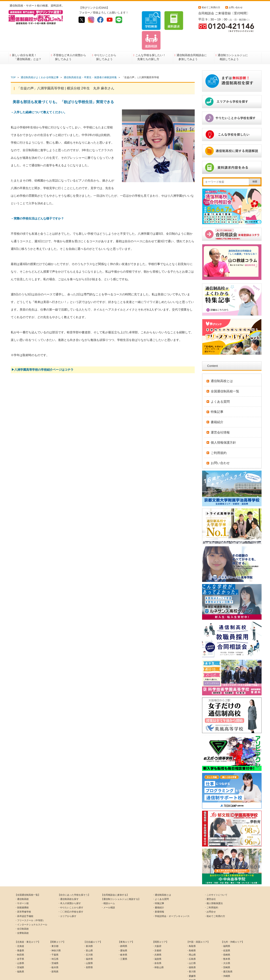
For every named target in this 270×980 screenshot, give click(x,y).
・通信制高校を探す (68, 881)
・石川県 (88, 937)
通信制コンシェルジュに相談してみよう (233, 39)
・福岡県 (225, 929)
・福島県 (19, 954)
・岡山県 (191, 937)
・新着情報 (158, 894)
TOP (13, 60)
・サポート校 (22, 886)
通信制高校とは (222, 363)
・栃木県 (54, 950)
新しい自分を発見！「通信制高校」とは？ (27, 39)
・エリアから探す (67, 898)
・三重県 (123, 941)
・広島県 (191, 941)
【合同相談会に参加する (114, 877)
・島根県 (191, 933)
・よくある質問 (161, 881)
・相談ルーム (108, 886)
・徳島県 (191, 950)
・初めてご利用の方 (215, 898)
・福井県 (88, 941)
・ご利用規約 (211, 890)
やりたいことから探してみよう (105, 39)
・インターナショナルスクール (31, 907)
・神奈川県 (55, 933)
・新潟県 (88, 929)
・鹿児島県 (227, 954)
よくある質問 (220, 384)
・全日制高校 (22, 911)
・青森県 (19, 933)
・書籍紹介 (158, 890)
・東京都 (54, 929)
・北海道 (19, 929)
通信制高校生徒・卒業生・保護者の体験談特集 (90, 60)
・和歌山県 (158, 950)
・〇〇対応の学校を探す (71, 894)
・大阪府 (157, 929)
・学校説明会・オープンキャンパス (171, 898)
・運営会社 (210, 881)
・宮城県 (19, 950)
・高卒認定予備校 (24, 898)
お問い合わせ (236, 7)
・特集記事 (158, 886)
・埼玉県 (54, 941)
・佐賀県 (225, 933)
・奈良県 (157, 945)
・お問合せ (210, 894)
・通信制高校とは (162, 877)
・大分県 (225, 945)
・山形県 (19, 945)
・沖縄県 (225, 958)
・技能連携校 (22, 890)
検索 (255, 164)
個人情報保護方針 (223, 425)
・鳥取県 (191, 929)
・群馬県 (54, 954)
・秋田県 (19, 937)
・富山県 (88, 933)
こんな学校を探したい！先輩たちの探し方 (151, 39)
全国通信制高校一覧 (225, 374)
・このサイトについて (216, 877)
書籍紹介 (217, 404)
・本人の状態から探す (69, 886)
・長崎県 (225, 937)
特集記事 (217, 394)
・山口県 (191, 945)
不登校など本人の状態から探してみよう (70, 39)
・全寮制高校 (22, 915)
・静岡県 (123, 929)
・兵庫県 (157, 937)
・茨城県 (54, 945)
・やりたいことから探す (71, 890)
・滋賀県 (157, 941)
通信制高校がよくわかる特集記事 (40, 60)
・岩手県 (19, 941)
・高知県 (191, 963)
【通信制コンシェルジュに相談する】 (121, 881)
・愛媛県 (191, 958)
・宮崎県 (225, 950)
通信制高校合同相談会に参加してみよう (192, 39)
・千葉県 (54, 937)
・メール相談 (108, 890)
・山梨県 (88, 945)
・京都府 (157, 933)
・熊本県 (225, 941)
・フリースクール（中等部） (30, 903)
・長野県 (88, 950)
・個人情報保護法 (213, 886)
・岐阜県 (123, 937)
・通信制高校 (22, 881)
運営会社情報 (220, 415)
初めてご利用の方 (211, 7)
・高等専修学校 (23, 894)
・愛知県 (123, 933)
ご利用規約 (219, 435)
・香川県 (191, 954)
